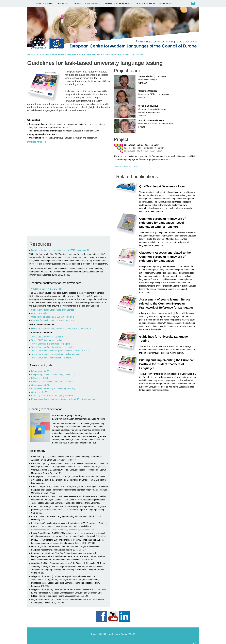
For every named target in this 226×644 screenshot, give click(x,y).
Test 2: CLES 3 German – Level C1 (47, 340)
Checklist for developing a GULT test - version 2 (53, 320)
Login (193, 642)
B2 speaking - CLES (40, 371)
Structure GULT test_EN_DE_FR (46, 289)
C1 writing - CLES (39, 392)
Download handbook (36, 142)
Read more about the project (126, 166)
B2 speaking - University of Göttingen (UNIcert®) (53, 375)
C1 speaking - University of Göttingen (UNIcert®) (53, 389)
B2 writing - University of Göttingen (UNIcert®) (52, 382)
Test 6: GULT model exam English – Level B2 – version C (57, 354)
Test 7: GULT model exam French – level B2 (51, 358)
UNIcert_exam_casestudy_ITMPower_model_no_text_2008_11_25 (61, 329)
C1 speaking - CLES (40, 385)
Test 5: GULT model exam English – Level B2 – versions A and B (60, 351)
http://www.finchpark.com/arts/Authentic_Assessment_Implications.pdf (63, 529)
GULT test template (40, 313)
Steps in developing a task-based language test (52, 310)
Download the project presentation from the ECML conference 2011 (61, 250)
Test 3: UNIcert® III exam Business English (51, 344)
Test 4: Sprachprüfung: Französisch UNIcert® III (53, 347)
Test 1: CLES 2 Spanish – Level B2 (47, 337)
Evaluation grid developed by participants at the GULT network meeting (63, 399)
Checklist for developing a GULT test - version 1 (53, 317)
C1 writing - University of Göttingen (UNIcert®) (52, 396)
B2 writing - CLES (39, 378)
